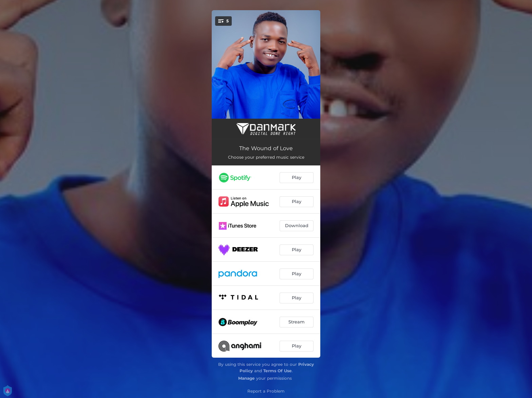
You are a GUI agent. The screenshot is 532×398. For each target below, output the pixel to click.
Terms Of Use (278, 371)
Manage (246, 378)
